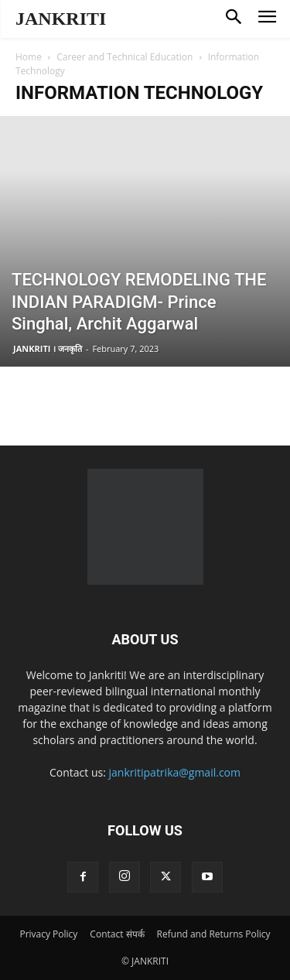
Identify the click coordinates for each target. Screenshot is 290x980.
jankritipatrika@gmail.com (175, 772)
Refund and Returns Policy (214, 934)
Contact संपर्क (117, 934)
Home (29, 57)
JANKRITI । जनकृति (48, 348)
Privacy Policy (48, 934)
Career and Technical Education (125, 57)
